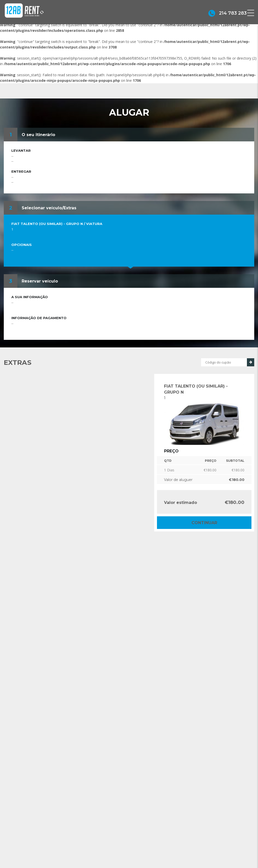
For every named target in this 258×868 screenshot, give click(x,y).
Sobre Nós (147, 829)
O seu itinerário (38, 135)
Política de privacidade (156, 844)
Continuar (204, 523)
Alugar (143, 852)
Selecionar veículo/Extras (49, 208)
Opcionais (22, 245)
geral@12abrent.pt (93, 839)
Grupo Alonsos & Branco (158, 837)
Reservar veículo (40, 281)
